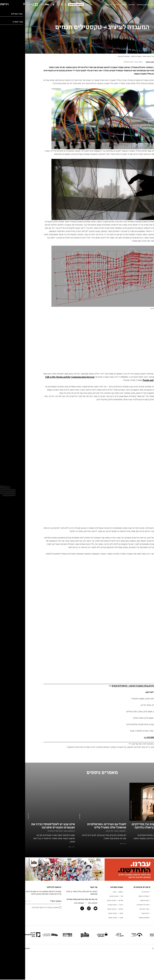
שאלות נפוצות (119, 918)
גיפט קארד (120, 913)
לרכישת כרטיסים (51, 4)
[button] (3, 972)
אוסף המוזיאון (147, 905)
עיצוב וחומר (121, 56)
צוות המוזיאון (148, 909)
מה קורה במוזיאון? (118, 5)
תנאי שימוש (119, 900)
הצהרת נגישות (118, 896)
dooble (2, 948)
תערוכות (107, 5)
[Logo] (20, 5)
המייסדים (120, 892)
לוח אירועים (148, 900)
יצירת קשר (83, 5)
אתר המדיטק (119, 909)
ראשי (134, 56)
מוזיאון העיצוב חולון (145, 5)
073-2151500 (54, 903)
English (64, 5)
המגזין (91, 5)
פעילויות (99, 5)
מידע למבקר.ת (131, 5)
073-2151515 (68, 903)
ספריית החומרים (118, 905)
